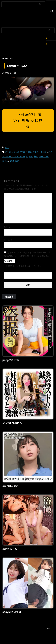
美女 (36, 156)
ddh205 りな (10, 549)
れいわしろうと (12, 152)
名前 (7, 227)
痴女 (31, 156)
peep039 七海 (11, 360)
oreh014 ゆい (10, 486)
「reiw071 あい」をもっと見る (28, 120)
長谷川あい (14, 161)
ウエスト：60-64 (40, 152)
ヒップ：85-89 (19, 156)
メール (8, 240)
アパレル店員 (26, 152)
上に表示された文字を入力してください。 (24, 266)
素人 (7, 147)
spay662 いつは (12, 612)
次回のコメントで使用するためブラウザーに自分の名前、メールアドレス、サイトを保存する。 (27, 254)
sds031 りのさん (12, 423)
